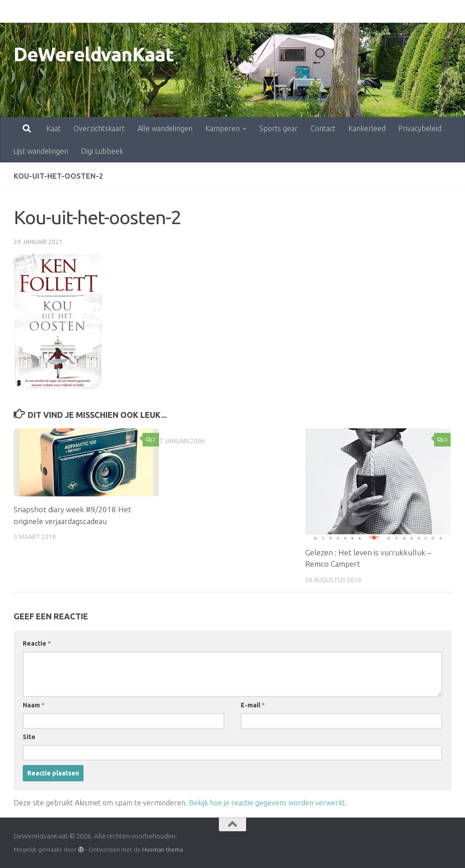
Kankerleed (327, 11)
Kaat (14, 11)
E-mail (253, 705)
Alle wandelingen (125, 11)
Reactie (37, 643)
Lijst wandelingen (41, 151)
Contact (283, 11)
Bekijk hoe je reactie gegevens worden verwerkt (267, 803)
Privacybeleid (380, 11)
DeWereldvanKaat (94, 54)
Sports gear (239, 11)
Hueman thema (163, 849)
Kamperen (183, 11)
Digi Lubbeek (102, 151)
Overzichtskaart (59, 11)
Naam (34, 705)
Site (29, 737)
